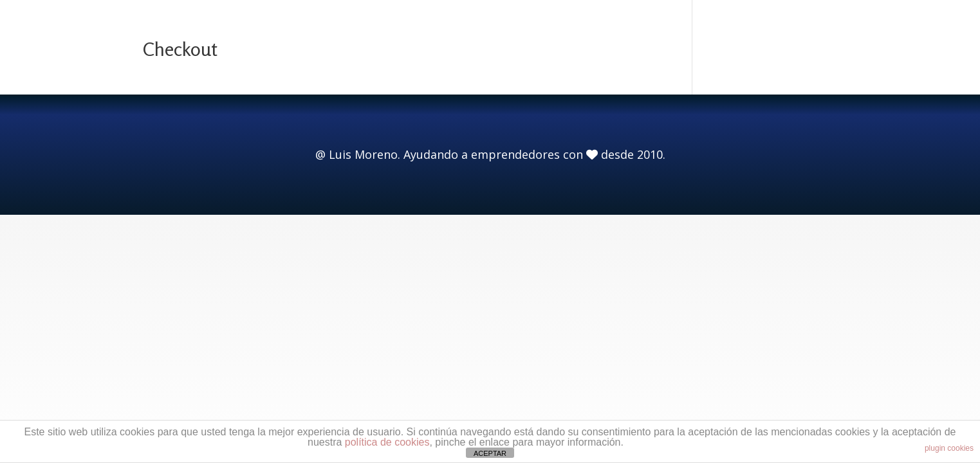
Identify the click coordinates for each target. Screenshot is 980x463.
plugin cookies (949, 448)
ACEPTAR (490, 453)
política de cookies (387, 442)
